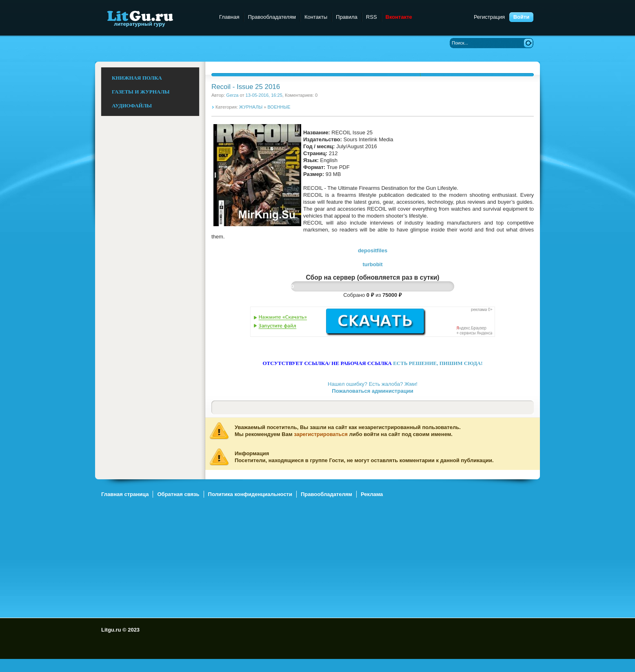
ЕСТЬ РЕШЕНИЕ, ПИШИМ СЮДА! (438, 363)
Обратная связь (178, 494)
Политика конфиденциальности (250, 494)
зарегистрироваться (321, 434)
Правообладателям (272, 17)
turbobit (372, 264)
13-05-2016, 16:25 (264, 95)
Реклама (372, 494)
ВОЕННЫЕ (279, 107)
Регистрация (489, 17)
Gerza (232, 95)
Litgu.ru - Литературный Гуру (155, 18)
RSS (372, 17)
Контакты (316, 17)
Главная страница (125, 494)
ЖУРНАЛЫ (251, 107)
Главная (229, 17)
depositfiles (373, 250)
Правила (347, 17)
